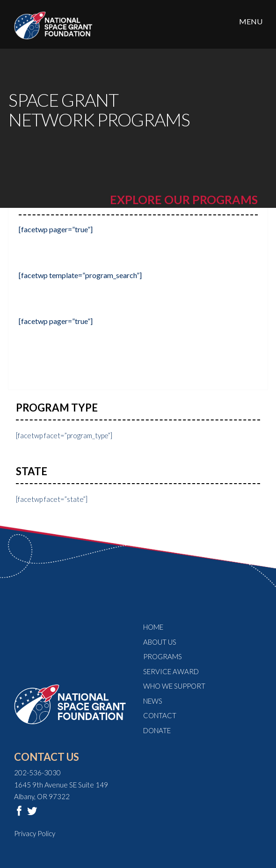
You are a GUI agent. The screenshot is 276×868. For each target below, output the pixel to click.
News (153, 701)
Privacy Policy (35, 833)
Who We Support (174, 686)
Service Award (171, 671)
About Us (160, 642)
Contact (160, 715)
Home (153, 627)
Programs (163, 656)
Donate (157, 730)
